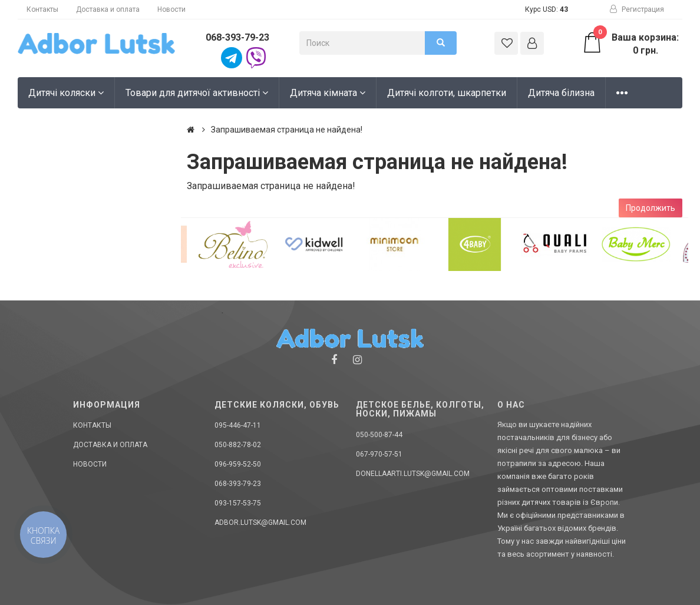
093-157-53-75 (238, 503)
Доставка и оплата (108, 9)
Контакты (42, 9)
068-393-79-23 (237, 37)
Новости (171, 9)
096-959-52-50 (238, 464)
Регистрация (637, 9)
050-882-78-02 (238, 445)
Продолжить (651, 208)
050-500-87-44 (379, 435)
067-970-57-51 (379, 454)
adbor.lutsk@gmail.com (260, 523)
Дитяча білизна (561, 93)
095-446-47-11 (238, 425)
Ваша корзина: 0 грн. (630, 44)
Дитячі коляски (66, 93)
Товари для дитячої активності (197, 93)
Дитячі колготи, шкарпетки (447, 93)
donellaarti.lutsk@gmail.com (413, 474)
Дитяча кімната (328, 93)
